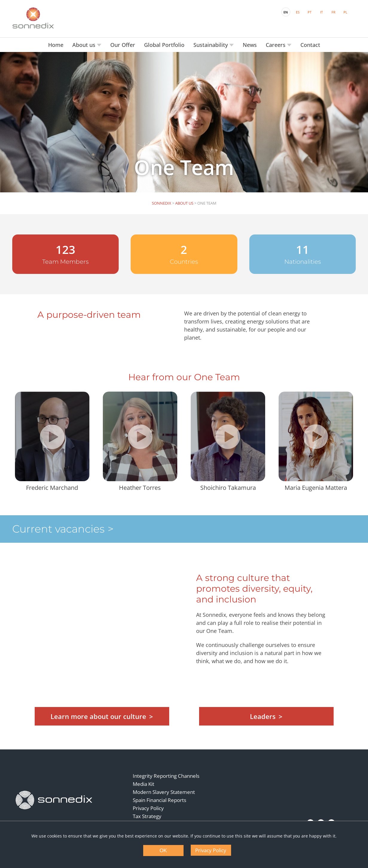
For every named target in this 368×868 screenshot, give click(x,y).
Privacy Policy (148, 808)
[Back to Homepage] (54, 800)
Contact (310, 45)
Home (56, 45)
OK (163, 851)
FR (333, 12)
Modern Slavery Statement (164, 792)
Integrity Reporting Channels (166, 776)
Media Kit (143, 784)
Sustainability (211, 45)
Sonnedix (162, 203)
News (250, 45)
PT (310, 12)
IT (322, 12)
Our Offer (123, 45)
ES (298, 12)
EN (286, 12)
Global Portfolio (164, 45)
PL (345, 12)
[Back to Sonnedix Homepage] (33, 18)
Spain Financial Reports (159, 800)
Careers (276, 45)
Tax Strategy (147, 816)
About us (85, 45)
